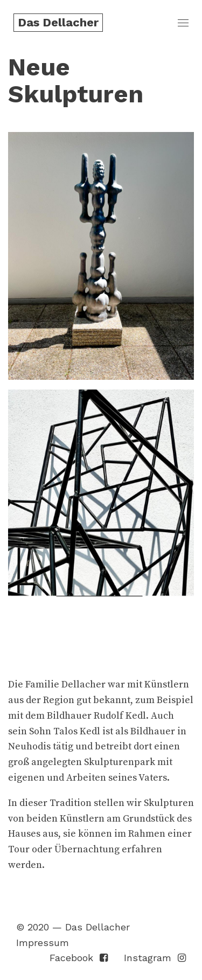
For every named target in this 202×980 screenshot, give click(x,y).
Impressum (43, 943)
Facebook (79, 958)
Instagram (155, 958)
